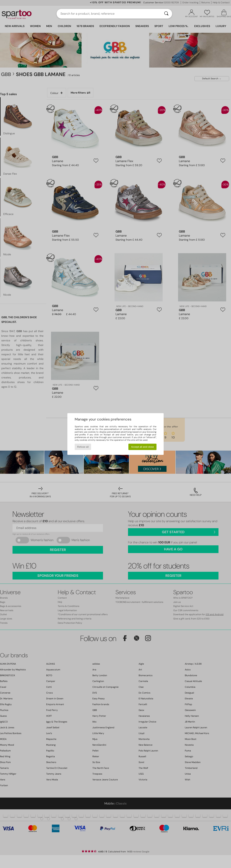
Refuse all (83, 447)
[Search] (166, 14)
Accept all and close (143, 447)
